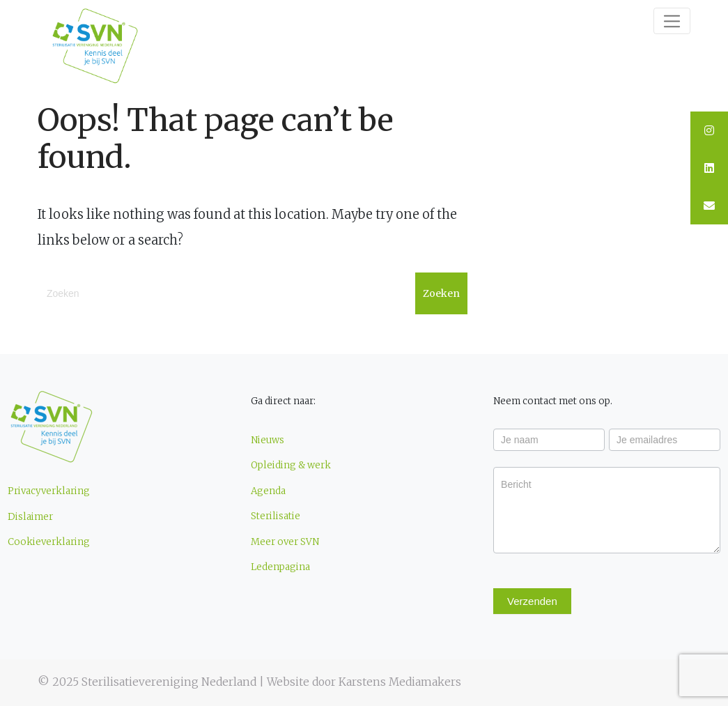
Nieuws (268, 440)
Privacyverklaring (49, 491)
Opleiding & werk (291, 465)
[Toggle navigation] (672, 21)
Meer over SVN (285, 542)
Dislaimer (30, 517)
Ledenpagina (280, 567)
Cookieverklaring (49, 542)
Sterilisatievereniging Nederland (169, 682)
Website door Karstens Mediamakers (364, 682)
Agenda (268, 491)
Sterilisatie (276, 516)
